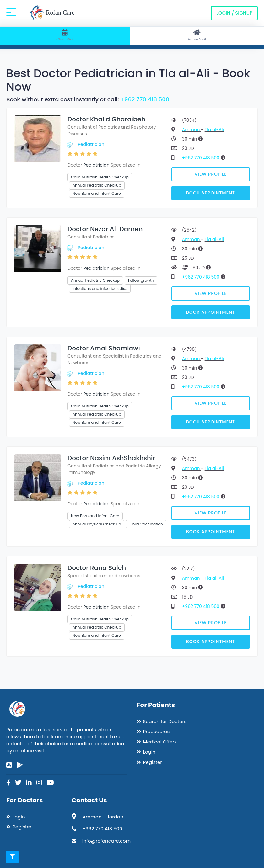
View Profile (211, 174)
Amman (191, 130)
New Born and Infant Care (97, 193)
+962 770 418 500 (145, 99)
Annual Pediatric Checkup (97, 185)
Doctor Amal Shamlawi (104, 348)
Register (153, 762)
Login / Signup (234, 13)
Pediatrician (91, 144)
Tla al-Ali (214, 130)
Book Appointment (211, 193)
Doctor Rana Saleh (97, 568)
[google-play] (20, 765)
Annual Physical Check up (97, 524)
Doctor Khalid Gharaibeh (106, 119)
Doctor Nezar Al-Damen (105, 229)
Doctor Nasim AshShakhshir (111, 458)
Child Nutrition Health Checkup (100, 177)
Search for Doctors (165, 721)
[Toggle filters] (12, 857)
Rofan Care (52, 13)
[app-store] (9, 765)
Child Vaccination (146, 524)
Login (149, 752)
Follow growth (141, 280)
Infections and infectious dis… (100, 288)
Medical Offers (160, 742)
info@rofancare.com (106, 841)
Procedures (156, 731)
